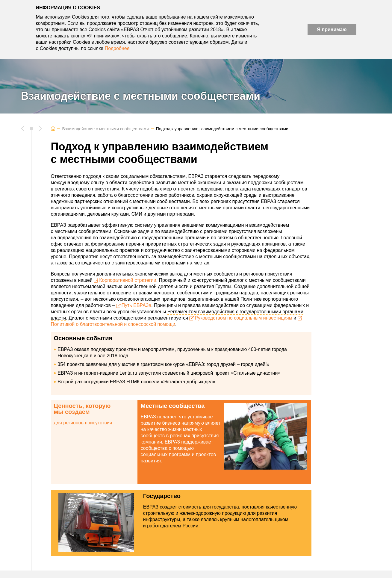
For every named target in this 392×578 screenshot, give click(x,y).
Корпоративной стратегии (128, 280)
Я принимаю (332, 29)
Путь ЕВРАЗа (137, 305)
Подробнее (117, 48)
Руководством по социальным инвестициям (243, 318)
